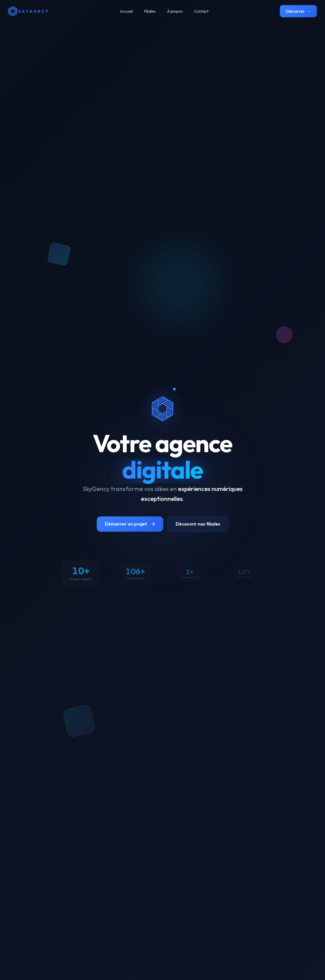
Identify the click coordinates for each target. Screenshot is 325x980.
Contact (201, 11)
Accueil (126, 11)
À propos (175, 11)
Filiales (150, 11)
